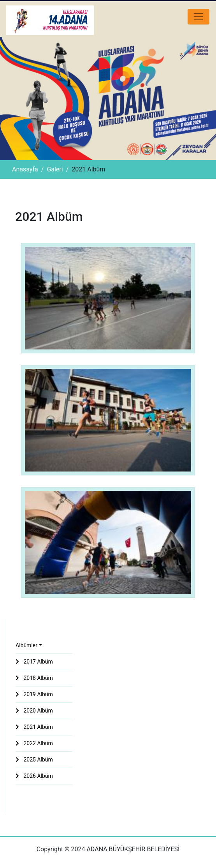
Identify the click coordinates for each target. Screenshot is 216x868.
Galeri (55, 169)
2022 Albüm (34, 743)
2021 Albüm (34, 727)
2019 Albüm (34, 694)
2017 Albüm (34, 662)
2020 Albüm (34, 711)
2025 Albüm (34, 760)
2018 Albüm (34, 678)
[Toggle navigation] (198, 17)
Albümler (26, 645)
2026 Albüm (34, 776)
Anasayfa (25, 169)
